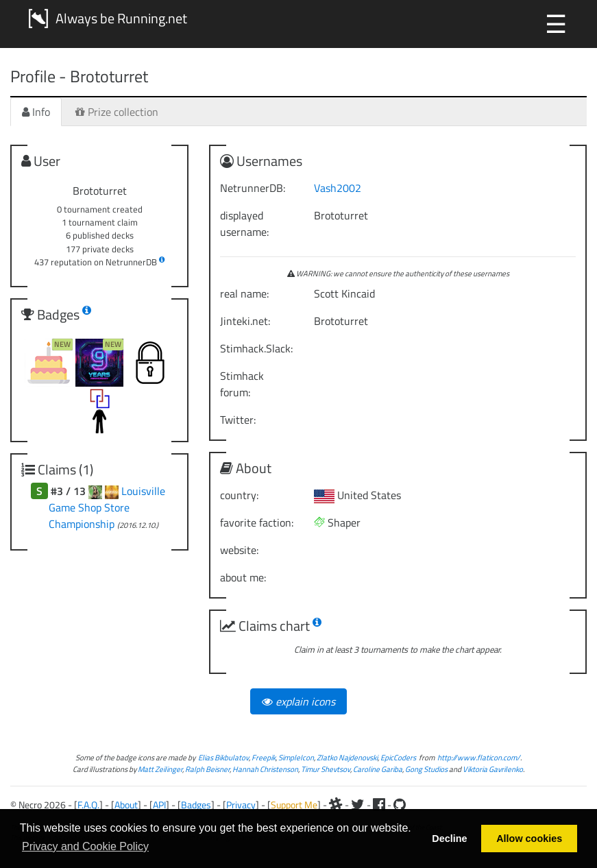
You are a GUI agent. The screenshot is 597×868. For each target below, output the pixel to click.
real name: (244, 293)
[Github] (400, 805)
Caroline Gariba (378, 769)
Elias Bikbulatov (223, 757)
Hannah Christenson (265, 769)
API (159, 805)
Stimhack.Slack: (256, 348)
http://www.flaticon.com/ (479, 757)
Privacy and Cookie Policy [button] (85, 846)
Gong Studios (426, 769)
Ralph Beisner (207, 769)
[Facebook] (379, 805)
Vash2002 (338, 188)
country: (239, 495)
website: (239, 550)
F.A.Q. (88, 805)
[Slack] (336, 805)
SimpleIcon (296, 757)
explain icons (298, 701)
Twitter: (238, 420)
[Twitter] (358, 805)
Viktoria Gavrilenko (493, 769)
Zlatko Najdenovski (347, 757)
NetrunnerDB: (253, 188)
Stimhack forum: (242, 384)
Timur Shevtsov (326, 769)
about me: (243, 577)
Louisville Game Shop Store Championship (107, 507)
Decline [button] (449, 839)
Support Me (294, 805)
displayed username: (244, 224)
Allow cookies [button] (529, 839)
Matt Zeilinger (160, 769)
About (126, 805)
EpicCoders (398, 757)
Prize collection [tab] (117, 112)
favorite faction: (257, 522)
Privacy (241, 805)
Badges (196, 805)
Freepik (264, 757)
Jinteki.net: (245, 321)
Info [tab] (36, 112)
